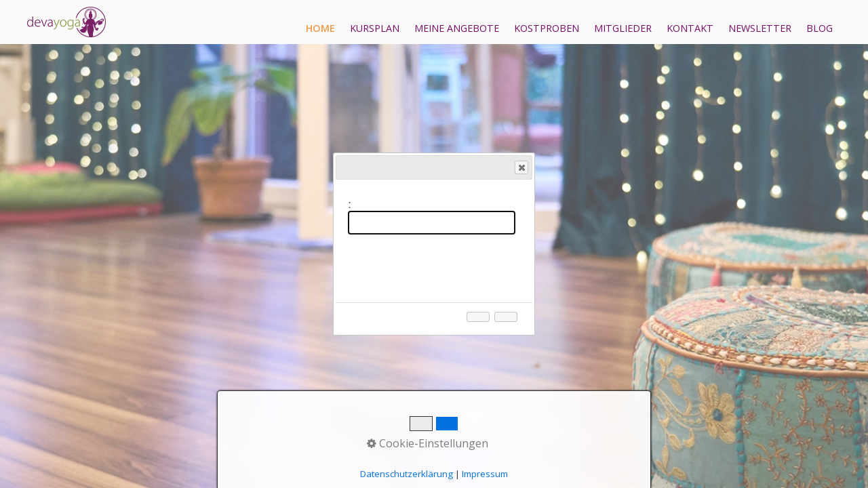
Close (521, 168)
